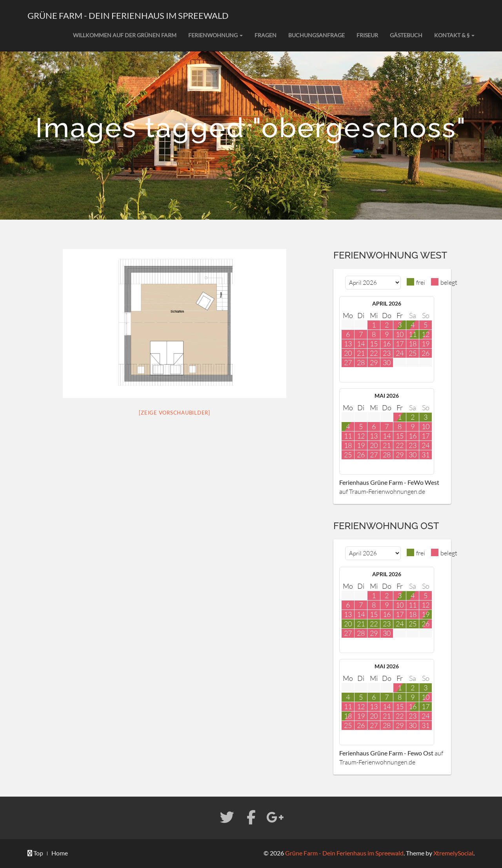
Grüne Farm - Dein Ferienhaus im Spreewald (128, 15)
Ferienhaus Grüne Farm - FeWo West (389, 482)
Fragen (266, 35)
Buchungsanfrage (316, 35)
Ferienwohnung (216, 35)
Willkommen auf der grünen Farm (125, 35)
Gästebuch (406, 35)
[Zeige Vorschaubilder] (175, 413)
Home (60, 853)
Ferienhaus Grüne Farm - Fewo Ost (386, 753)
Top (35, 853)
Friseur (367, 35)
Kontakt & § (454, 35)
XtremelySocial (453, 853)
